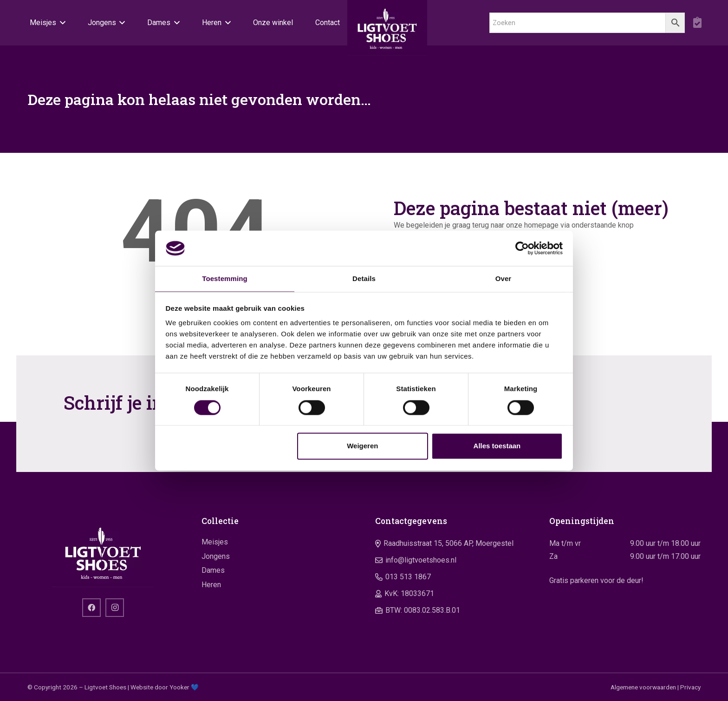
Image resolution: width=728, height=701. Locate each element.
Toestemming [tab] (225, 278)
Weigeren (362, 447)
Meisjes (215, 542)
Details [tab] (364, 278)
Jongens (216, 556)
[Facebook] (91, 608)
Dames (213, 570)
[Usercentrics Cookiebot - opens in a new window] (522, 248)
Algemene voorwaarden (643, 687)
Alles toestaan (497, 447)
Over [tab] (504, 278)
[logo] (387, 33)
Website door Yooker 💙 (165, 687)
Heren (211, 585)
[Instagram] (115, 608)
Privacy (690, 687)
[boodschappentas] (697, 23)
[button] (61, 23)
